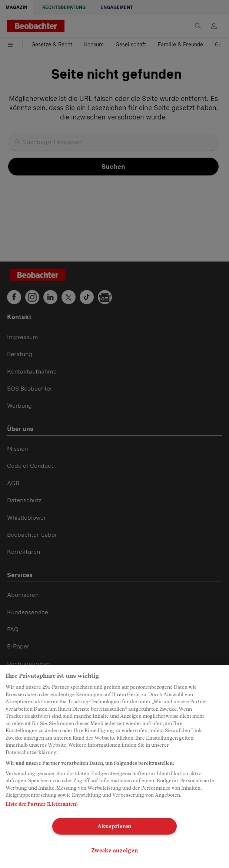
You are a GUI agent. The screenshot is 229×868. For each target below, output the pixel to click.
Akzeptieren (114, 826)
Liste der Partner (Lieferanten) (42, 804)
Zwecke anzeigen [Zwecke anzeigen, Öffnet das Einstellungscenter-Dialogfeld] (115, 850)
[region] (114, 766)
